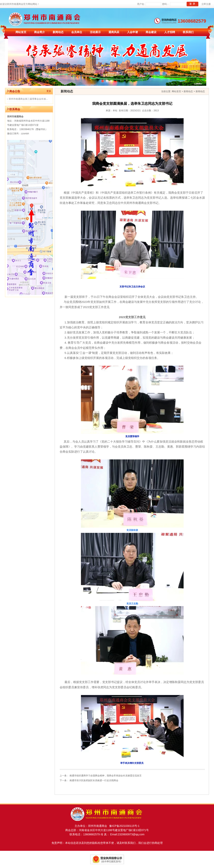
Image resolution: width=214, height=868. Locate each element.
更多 (49, 91)
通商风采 (114, 32)
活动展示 (95, 32)
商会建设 (151, 32)
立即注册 (206, 4)
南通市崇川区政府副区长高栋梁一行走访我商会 (94, 780)
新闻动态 (58, 32)
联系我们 (188, 32)
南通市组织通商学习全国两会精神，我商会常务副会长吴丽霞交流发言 (106, 776)
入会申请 (132, 32)
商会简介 (40, 32)
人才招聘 (170, 32)
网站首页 (21, 32)
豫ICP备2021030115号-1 (123, 826)
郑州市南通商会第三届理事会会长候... (28, 99)
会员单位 (77, 32)
